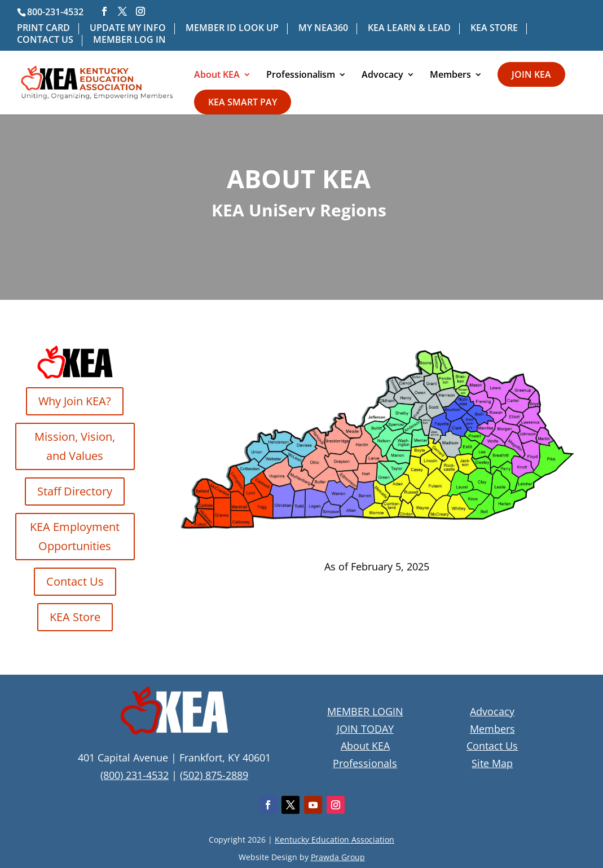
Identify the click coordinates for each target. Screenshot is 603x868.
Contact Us (75, 581)
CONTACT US (45, 40)
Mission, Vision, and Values (75, 446)
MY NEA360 (323, 28)
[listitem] (228, 497)
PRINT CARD (43, 28)
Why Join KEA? (75, 401)
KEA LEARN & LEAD (409, 28)
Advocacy (382, 76)
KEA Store (75, 617)
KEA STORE (494, 28)
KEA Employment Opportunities (75, 536)
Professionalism (301, 76)
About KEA (217, 76)
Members (450, 76)
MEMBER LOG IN (129, 40)
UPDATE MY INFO (128, 28)
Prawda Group (338, 857)
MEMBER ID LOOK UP (232, 28)
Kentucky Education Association (334, 840)
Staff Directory (75, 491)
